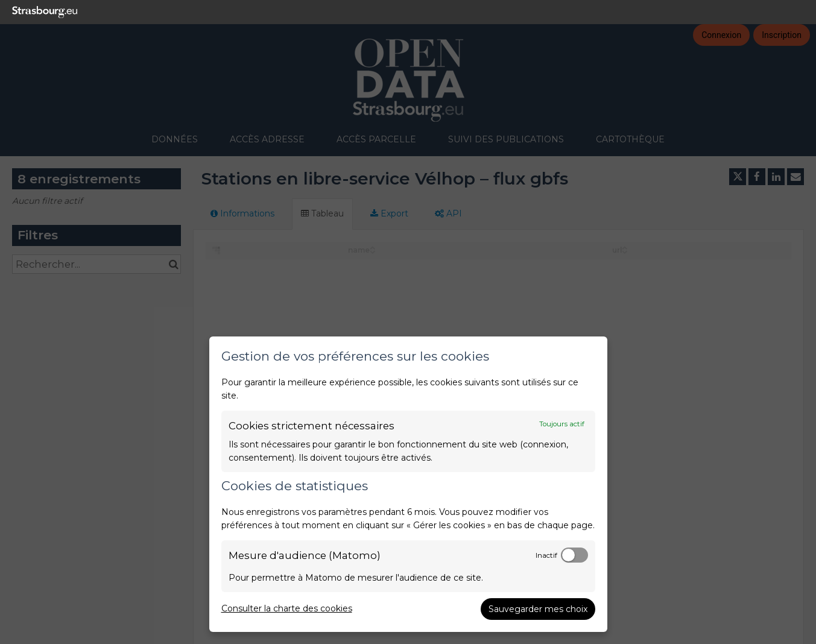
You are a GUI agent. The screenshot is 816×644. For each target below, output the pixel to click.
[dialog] (408, 484)
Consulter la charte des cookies (287, 608)
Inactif (546, 555)
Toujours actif (562, 424)
